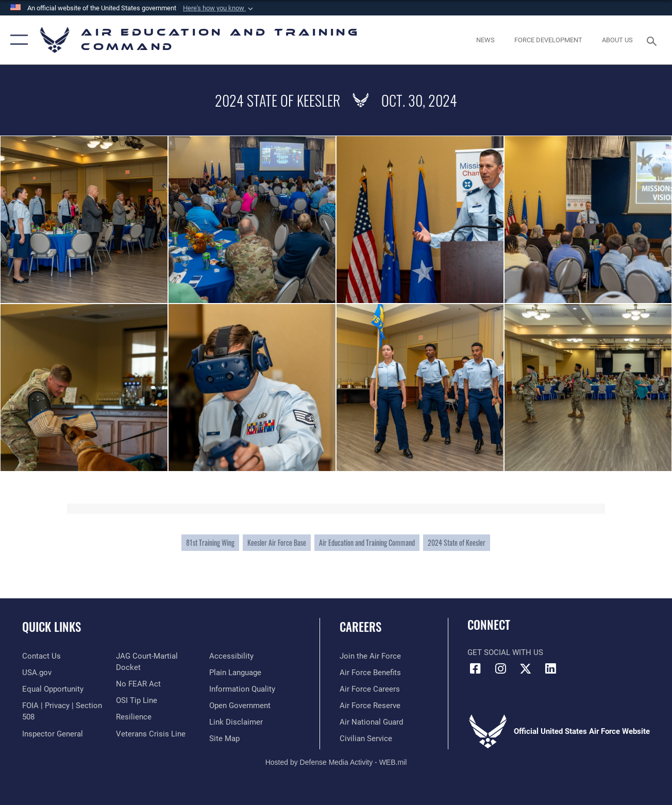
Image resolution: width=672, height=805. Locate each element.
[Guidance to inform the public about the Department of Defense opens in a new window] (242, 689)
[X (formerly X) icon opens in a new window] (526, 668)
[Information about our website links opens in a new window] (236, 722)
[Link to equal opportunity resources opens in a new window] (53, 689)
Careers (360, 627)
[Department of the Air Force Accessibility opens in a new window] (231, 656)
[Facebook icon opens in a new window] (475, 668)
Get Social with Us (505, 652)
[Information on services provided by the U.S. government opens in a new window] (37, 673)
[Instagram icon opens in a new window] (500, 668)
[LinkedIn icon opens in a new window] (551, 668)
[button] (219, 8)
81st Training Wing (210, 542)
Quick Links (52, 627)
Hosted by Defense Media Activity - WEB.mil (336, 762)
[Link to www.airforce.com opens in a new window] (370, 656)
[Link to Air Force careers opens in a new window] (370, 689)
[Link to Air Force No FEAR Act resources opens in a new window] (138, 684)
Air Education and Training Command (367, 542)
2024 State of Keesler (457, 542)
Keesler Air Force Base (277, 542)
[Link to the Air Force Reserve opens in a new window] (370, 706)
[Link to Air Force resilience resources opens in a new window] (134, 717)
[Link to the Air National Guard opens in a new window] (371, 722)
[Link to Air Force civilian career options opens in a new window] (366, 739)
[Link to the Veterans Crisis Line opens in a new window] (151, 733)
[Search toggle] (653, 40)
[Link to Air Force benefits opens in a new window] (370, 673)
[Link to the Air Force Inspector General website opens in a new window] (53, 733)
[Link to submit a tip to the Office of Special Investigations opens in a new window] (137, 700)
